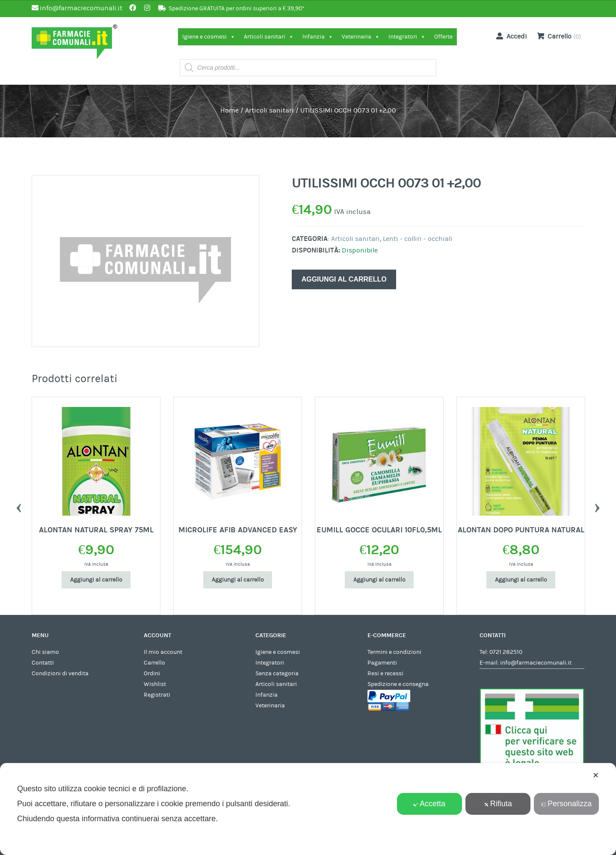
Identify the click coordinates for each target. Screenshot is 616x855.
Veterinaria (361, 37)
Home (230, 110)
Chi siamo (45, 652)
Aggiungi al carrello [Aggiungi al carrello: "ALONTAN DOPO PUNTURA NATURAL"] (521, 580)
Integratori (407, 37)
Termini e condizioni (394, 652)
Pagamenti (382, 663)
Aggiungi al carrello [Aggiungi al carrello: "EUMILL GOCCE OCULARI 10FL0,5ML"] (379, 580)
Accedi (510, 36)
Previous (19, 506)
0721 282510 (506, 652)
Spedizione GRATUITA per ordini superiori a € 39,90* (237, 9)
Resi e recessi (385, 674)
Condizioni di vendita (60, 674)
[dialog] (308, 809)
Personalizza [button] (566, 804)
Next (597, 506)
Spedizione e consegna (398, 684)
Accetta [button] (429, 804)
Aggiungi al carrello (344, 279)
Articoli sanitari (269, 37)
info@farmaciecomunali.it (536, 663)
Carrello (154, 663)
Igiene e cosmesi (209, 37)
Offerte (443, 37)
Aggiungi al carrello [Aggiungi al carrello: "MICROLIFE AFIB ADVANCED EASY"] (238, 580)
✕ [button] (596, 775)
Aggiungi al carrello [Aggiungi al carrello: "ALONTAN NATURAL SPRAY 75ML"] (96, 580)
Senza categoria (277, 674)
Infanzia (318, 37)
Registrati (157, 695)
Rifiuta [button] (498, 804)
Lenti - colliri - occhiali (418, 239)
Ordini (152, 674)
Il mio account (163, 652)
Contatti (43, 663)
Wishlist (155, 684)
